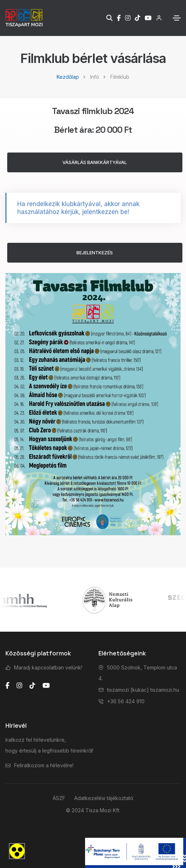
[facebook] (7, 686)
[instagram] (19, 686)
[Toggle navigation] (177, 18)
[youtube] (46, 686)
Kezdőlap (68, 77)
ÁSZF (59, 798)
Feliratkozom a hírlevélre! (44, 765)
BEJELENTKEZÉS (95, 253)
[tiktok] (32, 686)
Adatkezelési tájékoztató (104, 798)
